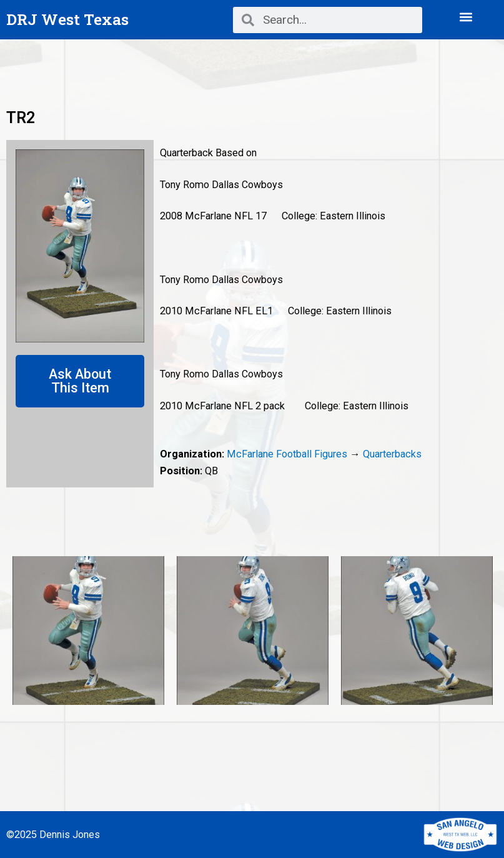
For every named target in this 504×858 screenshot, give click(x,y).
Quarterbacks (392, 454)
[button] (466, 17)
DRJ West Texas (67, 19)
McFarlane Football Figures (287, 454)
